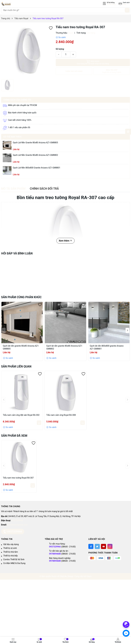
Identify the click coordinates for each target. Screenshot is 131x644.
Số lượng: (60, 49)
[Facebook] (91, 546)
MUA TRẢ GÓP (112, 71)
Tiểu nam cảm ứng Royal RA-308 (61, 415)
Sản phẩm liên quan (16, 366)
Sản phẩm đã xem (14, 436)
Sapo (89, 576)
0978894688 (55, 554)
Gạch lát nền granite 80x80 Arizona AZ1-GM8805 (35, 143)
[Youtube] (104, 546)
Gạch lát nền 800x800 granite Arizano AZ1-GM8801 (37, 168)
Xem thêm (65, 241)
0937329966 (17, 520)
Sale (125, 4)
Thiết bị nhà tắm (11, 552)
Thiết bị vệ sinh (10, 548)
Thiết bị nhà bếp (11, 556)
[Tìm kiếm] (127, 10)
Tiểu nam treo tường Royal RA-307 (18, 478)
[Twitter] (97, 546)
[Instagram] (110, 546)
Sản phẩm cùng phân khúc (21, 297)
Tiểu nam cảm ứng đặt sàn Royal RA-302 (21, 415)
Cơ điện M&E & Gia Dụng (14, 563)
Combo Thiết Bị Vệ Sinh (14, 559)
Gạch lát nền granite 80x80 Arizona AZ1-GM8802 (35, 155)
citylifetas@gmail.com (17, 525)
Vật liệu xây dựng (11, 544)
